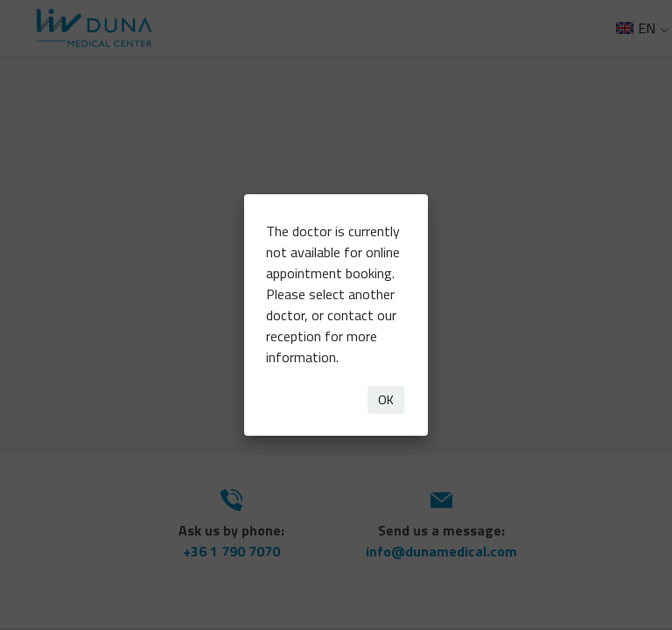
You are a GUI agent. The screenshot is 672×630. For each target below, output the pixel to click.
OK (386, 399)
